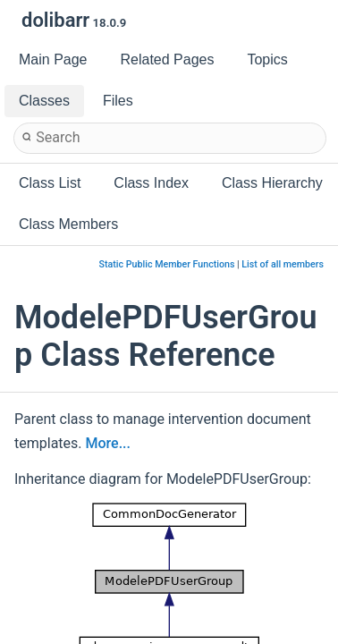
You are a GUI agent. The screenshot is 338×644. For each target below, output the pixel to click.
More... (108, 443)
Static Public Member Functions (167, 264)
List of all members (283, 264)
